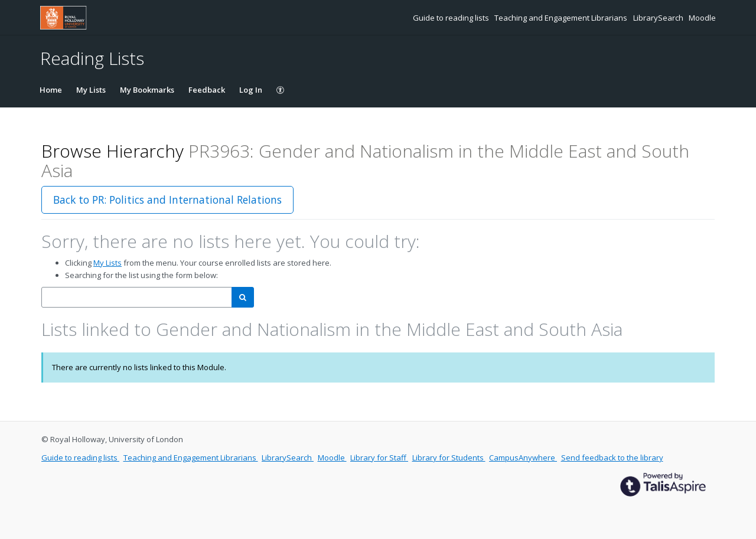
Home (51, 90)
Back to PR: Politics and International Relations (167, 200)
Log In (251, 90)
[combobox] (137, 297)
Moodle (702, 18)
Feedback (207, 90)
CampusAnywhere (523, 458)
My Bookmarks (147, 90)
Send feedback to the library (612, 458)
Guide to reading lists (452, 18)
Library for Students (449, 458)
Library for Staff (379, 458)
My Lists (91, 90)
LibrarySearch (659, 18)
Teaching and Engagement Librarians (562, 18)
